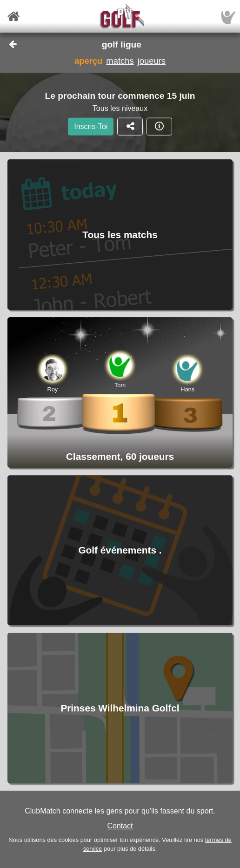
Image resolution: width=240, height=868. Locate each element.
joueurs (152, 61)
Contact (120, 826)
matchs (120, 61)
